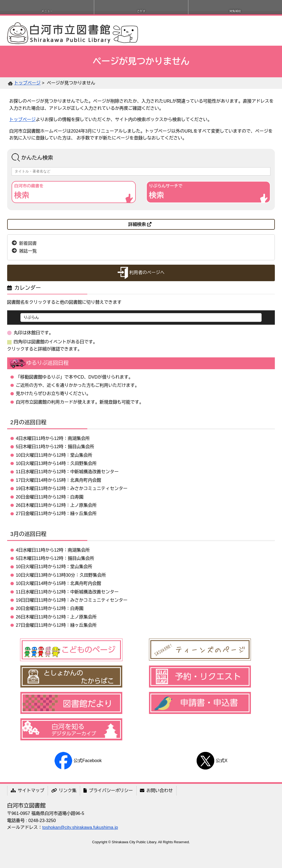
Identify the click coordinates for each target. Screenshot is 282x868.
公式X (212, 761)
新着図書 (28, 243)
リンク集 (64, 791)
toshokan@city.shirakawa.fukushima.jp (80, 827)
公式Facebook (78, 761)
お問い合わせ (156, 791)
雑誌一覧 (28, 251)
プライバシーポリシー (108, 791)
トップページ (27, 83)
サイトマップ (28, 791)
